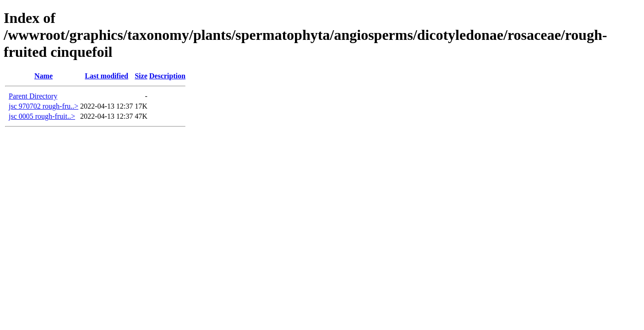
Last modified (106, 76)
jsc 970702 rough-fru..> (44, 106)
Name (44, 76)
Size (141, 76)
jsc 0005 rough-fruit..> (42, 116)
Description (167, 76)
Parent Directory (33, 96)
